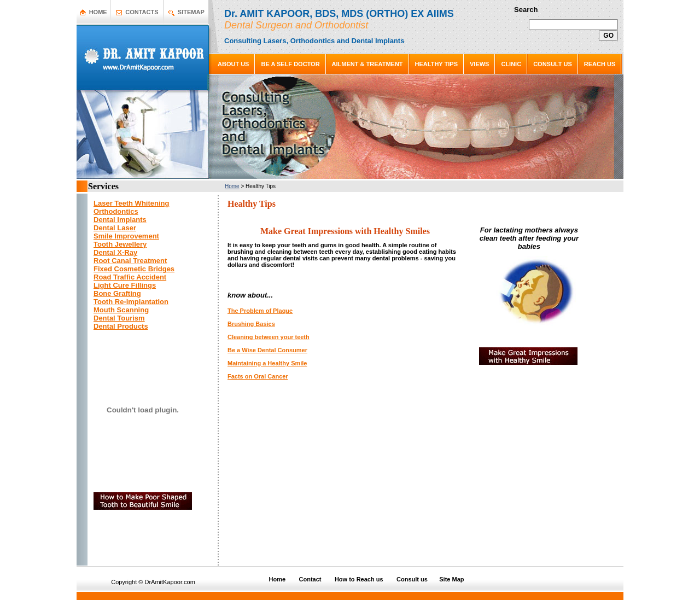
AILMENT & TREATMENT (367, 64)
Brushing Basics (251, 324)
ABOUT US (233, 64)
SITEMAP (191, 12)
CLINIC (511, 64)
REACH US (600, 64)
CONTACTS (142, 12)
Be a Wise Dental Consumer (267, 350)
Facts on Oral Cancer (258, 376)
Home (232, 186)
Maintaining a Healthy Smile (267, 363)
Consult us (412, 579)
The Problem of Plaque (260, 311)
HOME (98, 12)
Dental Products (121, 326)
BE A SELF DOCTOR (290, 64)
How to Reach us (359, 579)
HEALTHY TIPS (436, 64)
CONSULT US (553, 64)
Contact (310, 579)
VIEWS (479, 64)
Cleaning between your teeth (269, 337)
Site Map (451, 579)
